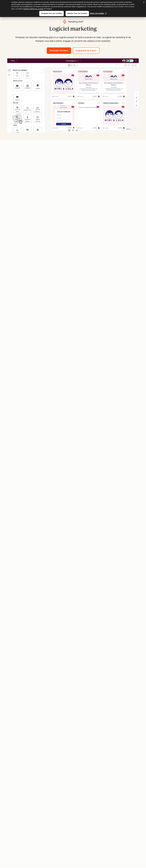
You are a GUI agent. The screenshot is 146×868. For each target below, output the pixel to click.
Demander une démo (60, 50)
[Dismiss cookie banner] (144, 2)
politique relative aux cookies (33, 9)
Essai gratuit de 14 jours (86, 51)
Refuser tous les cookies (77, 13)
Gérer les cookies (98, 13)
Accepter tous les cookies (51, 13)
